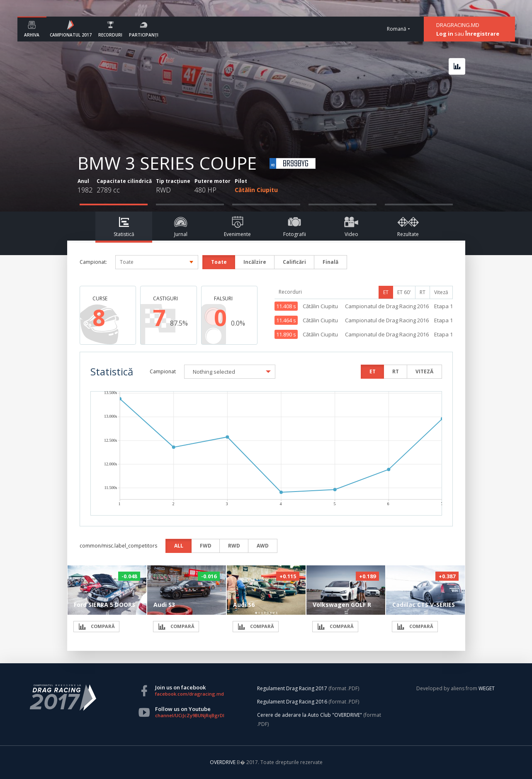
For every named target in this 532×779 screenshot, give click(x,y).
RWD (234, 546)
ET (386, 292)
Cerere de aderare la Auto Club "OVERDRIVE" (310, 715)
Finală (330, 262)
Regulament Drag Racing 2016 (292, 702)
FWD (206, 546)
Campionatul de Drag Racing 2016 (387, 306)
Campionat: (93, 262)
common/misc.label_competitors (118, 546)
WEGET (487, 688)
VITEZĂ (424, 371)
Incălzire (255, 262)
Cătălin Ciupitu (256, 190)
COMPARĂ (96, 627)
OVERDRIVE (223, 762)
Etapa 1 (443, 306)
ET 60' (404, 292)
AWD (263, 546)
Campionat (163, 371)
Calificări (294, 262)
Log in (445, 34)
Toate (219, 262)
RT (423, 292)
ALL (179, 546)
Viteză (441, 292)
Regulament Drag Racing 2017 (292, 688)
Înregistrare (482, 34)
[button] (230, 372)
